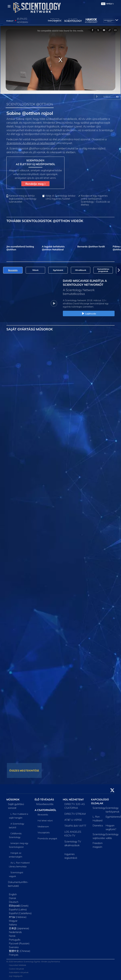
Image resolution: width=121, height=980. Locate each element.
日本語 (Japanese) (19, 928)
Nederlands (15, 932)
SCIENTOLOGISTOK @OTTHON (30, 104)
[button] (119, 270)
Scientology (99, 808)
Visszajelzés (44, 832)
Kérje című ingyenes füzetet (60, 197)
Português (15, 940)
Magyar (13, 921)
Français (14, 955)
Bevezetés (43, 815)
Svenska (14, 947)
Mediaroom (43, 827)
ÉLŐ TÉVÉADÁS (44, 799)
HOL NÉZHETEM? (73, 799)
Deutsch (14, 902)
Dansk (13, 898)
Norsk (12, 936)
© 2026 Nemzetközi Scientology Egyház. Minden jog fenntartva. (33, 962)
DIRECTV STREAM (75, 814)
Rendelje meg (35, 184)
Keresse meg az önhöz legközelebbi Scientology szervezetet (23, 199)
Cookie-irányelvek (16, 969)
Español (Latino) (18, 909)
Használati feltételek (18, 965)
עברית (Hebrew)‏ (18, 917)
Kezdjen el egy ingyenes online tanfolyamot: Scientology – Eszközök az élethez (95, 200)
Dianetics (98, 825)
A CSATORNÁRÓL (45, 810)
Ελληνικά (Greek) (19, 906)
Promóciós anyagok (47, 838)
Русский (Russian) (19, 943)
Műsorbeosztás (45, 804)
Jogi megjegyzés (16, 976)
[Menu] (9, 6)
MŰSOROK (13, 799)
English (13, 894)
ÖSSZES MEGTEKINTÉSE (24, 771)
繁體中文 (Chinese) (20, 951)
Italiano (13, 924)
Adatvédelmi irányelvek (19, 972)
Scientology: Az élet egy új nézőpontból (31, 143)
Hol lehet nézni (45, 821)
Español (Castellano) (20, 913)
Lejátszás (89, 314)
